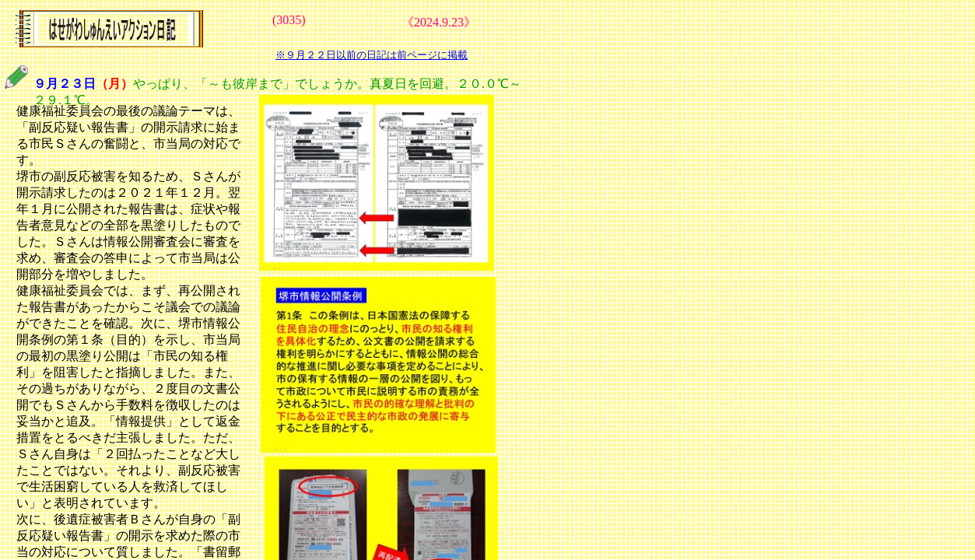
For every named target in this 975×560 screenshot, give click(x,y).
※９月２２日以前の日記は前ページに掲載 (372, 55)
